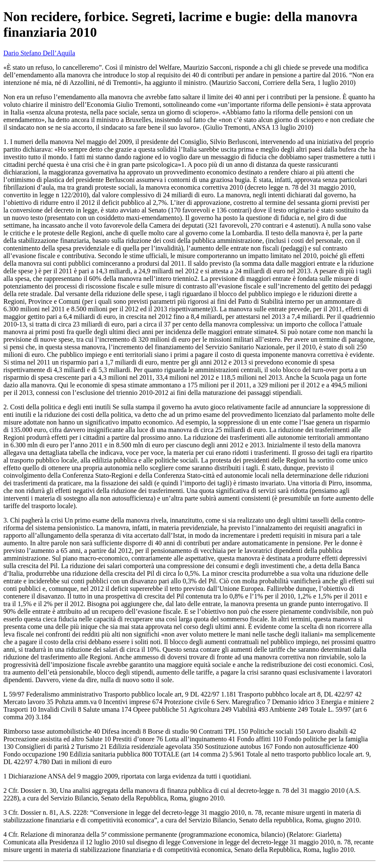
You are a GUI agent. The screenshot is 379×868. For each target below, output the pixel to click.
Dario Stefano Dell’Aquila (39, 53)
